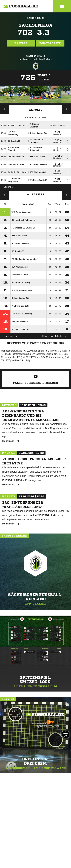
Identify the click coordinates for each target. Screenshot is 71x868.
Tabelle (21, 43)
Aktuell (36, 110)
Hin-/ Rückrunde (67, 195)
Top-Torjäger (50, 43)
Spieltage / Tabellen (67, 109)
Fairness (5, 195)
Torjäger (5, 109)
